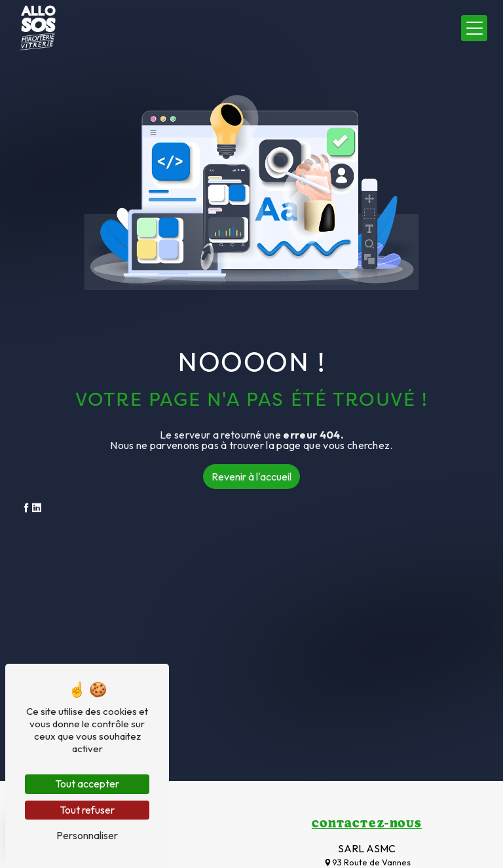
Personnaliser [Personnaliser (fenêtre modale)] (87, 835)
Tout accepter (87, 784)
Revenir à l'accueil (251, 477)
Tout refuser (87, 810)
